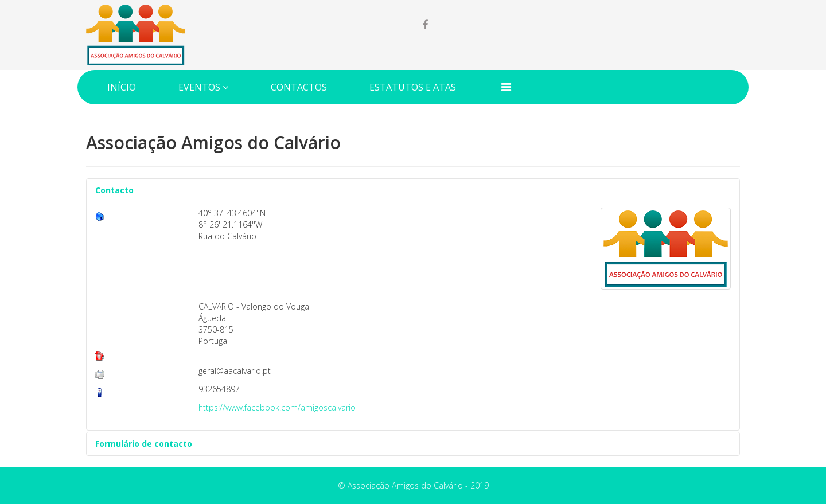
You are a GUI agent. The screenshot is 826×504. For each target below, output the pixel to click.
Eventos (199, 87)
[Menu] (506, 87)
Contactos (299, 87)
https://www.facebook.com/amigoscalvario (277, 407)
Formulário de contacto (144, 444)
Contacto (114, 190)
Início (122, 87)
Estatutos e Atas (413, 87)
